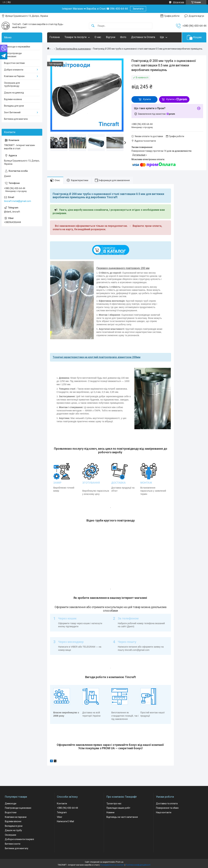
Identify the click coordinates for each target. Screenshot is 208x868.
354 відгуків (179, 2)
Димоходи (11, 804)
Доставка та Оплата (143, 37)
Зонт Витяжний (12, 112)
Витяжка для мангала (16, 119)
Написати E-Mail (65, 821)
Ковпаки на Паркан (14, 76)
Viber (60, 817)
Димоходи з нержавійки (17, 47)
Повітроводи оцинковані (18, 808)
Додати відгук (196, 16)
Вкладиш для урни (14, 106)
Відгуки (111, 37)
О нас (98, 37)
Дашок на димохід (14, 93)
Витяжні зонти (13, 844)
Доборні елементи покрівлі (19, 839)
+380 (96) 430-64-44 (67, 808)
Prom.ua (120, 862)
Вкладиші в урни (14, 826)
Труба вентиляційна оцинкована (73, 49)
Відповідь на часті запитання (122, 817)
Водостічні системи (14, 63)
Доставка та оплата (167, 804)
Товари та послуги (75, 37)
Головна (55, 37)
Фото (123, 37)
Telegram (62, 812)
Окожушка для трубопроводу (12, 84)
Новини (110, 812)
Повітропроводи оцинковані (13, 55)
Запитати (138, 9)
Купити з (177, 99)
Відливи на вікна (13, 99)
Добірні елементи (14, 70)
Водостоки (11, 812)
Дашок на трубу (13, 830)
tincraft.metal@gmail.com (18, 201)
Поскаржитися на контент (112, 865)
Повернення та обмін (167, 808)
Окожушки (10, 835)
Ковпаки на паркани (16, 817)
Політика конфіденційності (138, 865)
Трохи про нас (114, 804)
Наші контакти (164, 812)
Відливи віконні (13, 821)
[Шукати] (93, 26)
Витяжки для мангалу (17, 848)
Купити (147, 99)
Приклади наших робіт (118, 808)
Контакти (62, 804)
